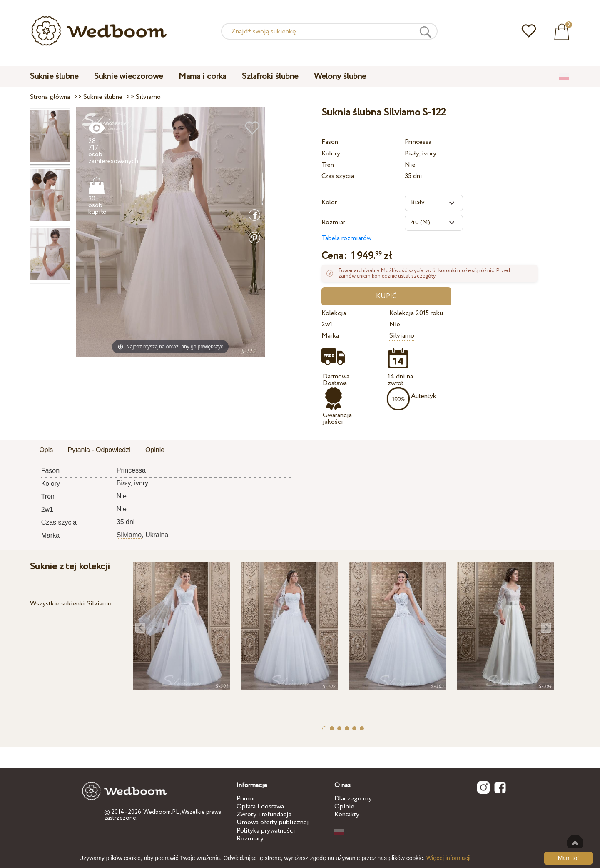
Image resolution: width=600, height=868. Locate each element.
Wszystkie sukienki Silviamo (71, 604)
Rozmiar (333, 222)
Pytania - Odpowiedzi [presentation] (99, 450)
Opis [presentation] (46, 450)
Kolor (329, 202)
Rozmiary (250, 839)
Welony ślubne (340, 76)
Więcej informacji (448, 858)
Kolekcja (334, 313)
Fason (330, 142)
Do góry (575, 843)
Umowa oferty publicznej (273, 822)
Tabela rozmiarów (346, 238)
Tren (328, 165)
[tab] (46, 450)
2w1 (327, 324)
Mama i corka (202, 76)
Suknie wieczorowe (128, 76)
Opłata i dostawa (260, 807)
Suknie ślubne (54, 76)
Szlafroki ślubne (270, 76)
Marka (330, 336)
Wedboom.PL (161, 812)
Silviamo (402, 336)
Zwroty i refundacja (264, 814)
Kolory (331, 154)
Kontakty (347, 814)
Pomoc (246, 799)
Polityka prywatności (266, 831)
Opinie (344, 807)
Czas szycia (338, 176)
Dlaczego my (353, 799)
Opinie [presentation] (155, 450)
